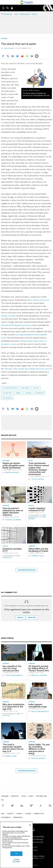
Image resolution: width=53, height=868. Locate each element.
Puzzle (31, 506)
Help (3, 814)
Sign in (20, 618)
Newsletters (8, 14)
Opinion (4, 39)
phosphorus (7, 398)
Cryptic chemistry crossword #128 (37, 509)
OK (16, 854)
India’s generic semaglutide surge (38, 706)
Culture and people (10, 388)
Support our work (36, 842)
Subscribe (5, 796)
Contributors (41, 796)
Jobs (16, 14)
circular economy (8, 316)
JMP (18, 714)
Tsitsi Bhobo (38, 479)
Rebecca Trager (39, 675)
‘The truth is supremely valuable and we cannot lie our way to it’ (13, 748)
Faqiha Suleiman (13, 520)
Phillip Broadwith (14, 675)
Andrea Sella (38, 556)
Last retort (7, 393)
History (36, 388)
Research (6, 461)
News (31, 461)
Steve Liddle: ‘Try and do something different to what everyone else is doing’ (39, 749)
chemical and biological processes (15, 325)
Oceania (28, 393)
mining (19, 393)
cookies (41, 858)
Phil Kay (6, 715)
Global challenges (36, 839)
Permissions (18, 817)
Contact (10, 814)
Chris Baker (9, 48)
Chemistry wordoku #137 (12, 550)
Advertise (15, 796)
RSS (2, 800)
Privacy (20, 814)
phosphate (40, 393)
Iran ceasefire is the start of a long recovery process (12, 668)
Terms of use (39, 814)
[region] (16, 845)
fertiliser (25, 388)
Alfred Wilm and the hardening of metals (38, 550)
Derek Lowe (11, 756)
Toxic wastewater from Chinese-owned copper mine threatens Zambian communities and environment (39, 469)
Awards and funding (36, 837)
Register (32, 618)
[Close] (30, 825)
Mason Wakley (12, 472)
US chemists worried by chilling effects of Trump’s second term (39, 668)
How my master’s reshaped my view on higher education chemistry (13, 512)
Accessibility (6, 817)
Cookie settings (16, 860)
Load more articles (26, 570)
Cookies (28, 814)
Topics (24, 796)
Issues (31, 796)
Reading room (25, 14)
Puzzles (34, 14)
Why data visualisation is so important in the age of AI (13, 707)
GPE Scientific (37, 516)
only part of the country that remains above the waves (27, 369)
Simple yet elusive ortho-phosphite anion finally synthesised (13, 465)
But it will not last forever (38, 300)
